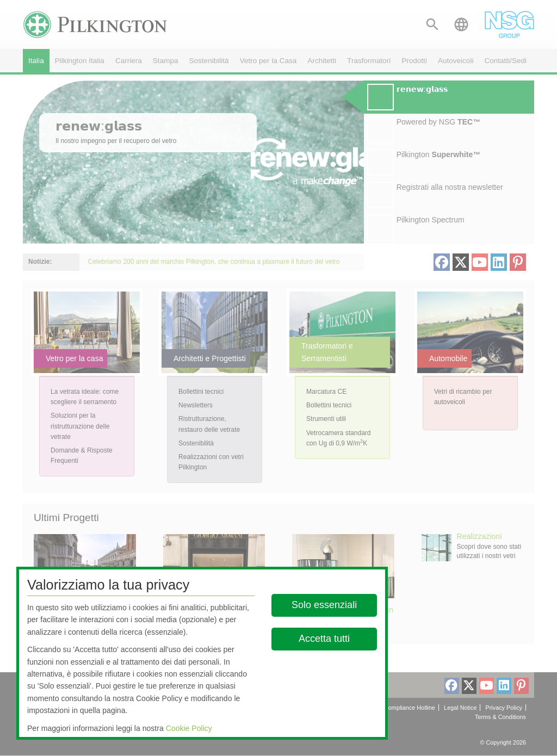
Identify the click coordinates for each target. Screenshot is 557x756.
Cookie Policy (189, 728)
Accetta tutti (325, 639)
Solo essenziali (325, 605)
